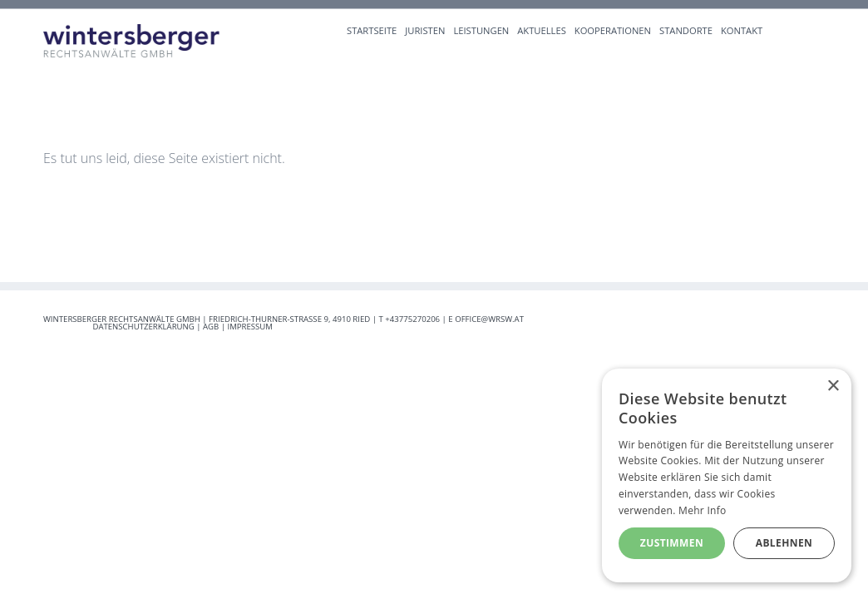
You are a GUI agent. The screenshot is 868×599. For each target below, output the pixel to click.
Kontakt (742, 30)
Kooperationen (613, 30)
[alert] (727, 475)
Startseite (372, 30)
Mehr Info (703, 510)
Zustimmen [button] (672, 543)
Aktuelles (542, 30)
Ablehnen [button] (784, 543)
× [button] (833, 386)
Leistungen (481, 30)
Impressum (250, 327)
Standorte (686, 30)
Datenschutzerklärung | (148, 327)
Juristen (425, 30)
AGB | (215, 327)
